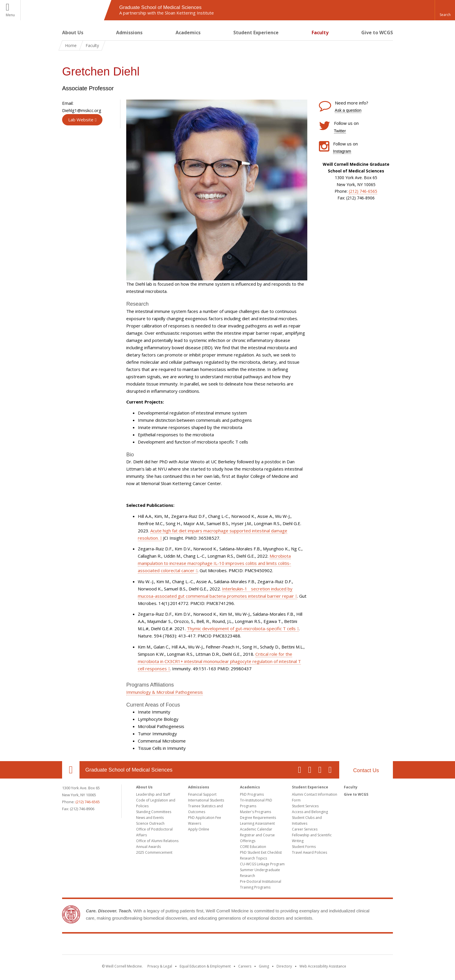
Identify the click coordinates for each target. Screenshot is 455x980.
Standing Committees (154, 812)
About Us (73, 33)
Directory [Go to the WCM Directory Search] (284, 966)
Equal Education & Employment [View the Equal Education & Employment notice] (205, 966)
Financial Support (202, 794)
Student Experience (256, 33)
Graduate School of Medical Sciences (129, 770)
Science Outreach (150, 823)
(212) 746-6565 (363, 191)
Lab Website (81, 120)
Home (71, 45)
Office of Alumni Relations (157, 841)
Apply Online (199, 829)
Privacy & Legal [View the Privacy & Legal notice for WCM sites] (160, 966)
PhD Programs (252, 794)
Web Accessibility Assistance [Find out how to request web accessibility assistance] (323, 966)
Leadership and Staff (153, 794)
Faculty (320, 33)
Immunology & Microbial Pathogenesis (165, 692)
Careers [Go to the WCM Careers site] (245, 966)
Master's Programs (256, 812)
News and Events (150, 818)
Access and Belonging (310, 812)
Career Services (305, 829)
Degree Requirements (258, 818)
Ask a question (348, 110)
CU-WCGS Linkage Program (262, 864)
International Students (206, 800)
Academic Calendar (256, 829)
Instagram (342, 151)
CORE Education (253, 847)
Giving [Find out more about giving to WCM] (264, 966)
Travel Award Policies (309, 852)
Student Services (305, 806)
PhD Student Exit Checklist (261, 852)
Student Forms (304, 847)
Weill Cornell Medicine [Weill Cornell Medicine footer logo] (228, 945)
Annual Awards (148, 847)
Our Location (71, 770)
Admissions (129, 33)
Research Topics (253, 858)
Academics (188, 33)
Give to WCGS (377, 33)
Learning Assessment (257, 823)
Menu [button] (10, 15)
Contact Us (366, 770)
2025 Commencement (154, 852)
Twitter (340, 131)
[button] (445, 10)
